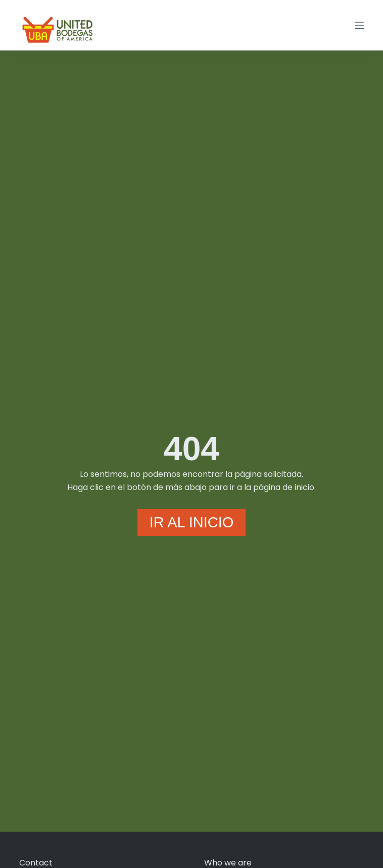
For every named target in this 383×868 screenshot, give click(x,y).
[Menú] (359, 25)
